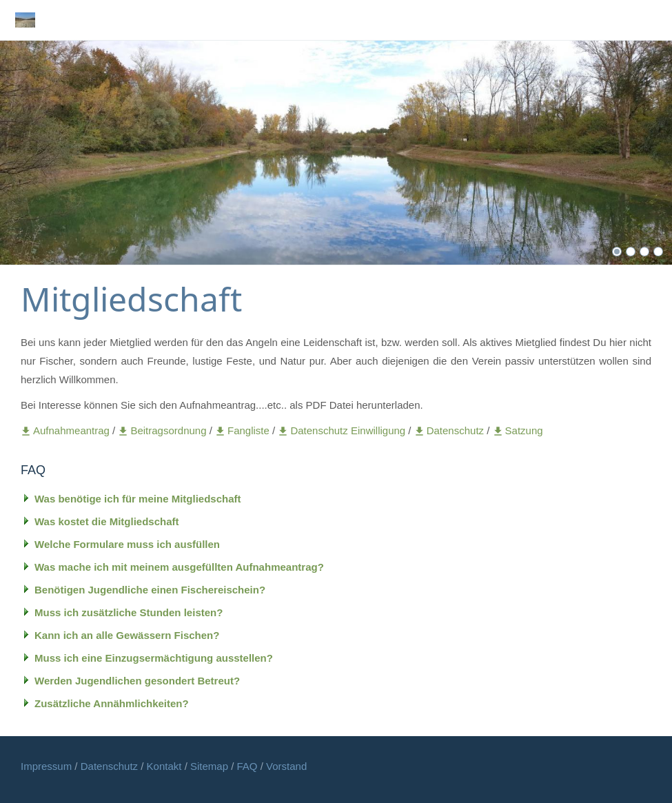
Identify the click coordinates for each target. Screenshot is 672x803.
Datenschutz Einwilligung (343, 430)
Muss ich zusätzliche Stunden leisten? (129, 612)
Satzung (518, 430)
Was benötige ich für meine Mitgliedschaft (138, 499)
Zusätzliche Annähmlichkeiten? (112, 703)
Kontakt (166, 766)
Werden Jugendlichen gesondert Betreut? (137, 681)
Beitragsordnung (163, 430)
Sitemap (211, 766)
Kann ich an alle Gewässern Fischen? (127, 635)
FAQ (247, 766)
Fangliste (242, 430)
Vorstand (286, 766)
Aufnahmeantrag (67, 430)
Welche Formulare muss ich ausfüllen (127, 544)
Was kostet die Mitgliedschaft (106, 521)
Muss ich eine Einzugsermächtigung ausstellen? (154, 658)
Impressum (48, 766)
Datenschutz (451, 430)
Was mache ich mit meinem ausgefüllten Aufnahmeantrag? (179, 567)
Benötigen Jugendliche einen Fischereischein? (150, 590)
